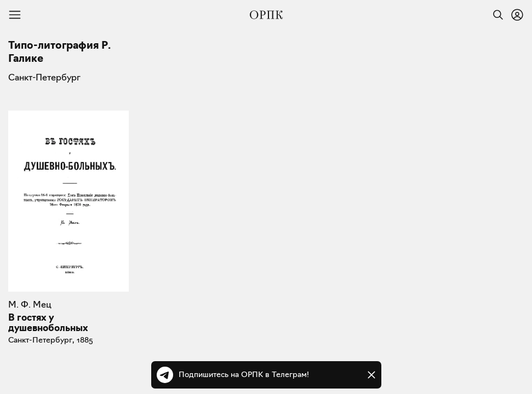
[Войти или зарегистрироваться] (517, 15)
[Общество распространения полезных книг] (266, 15)
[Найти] (495, 15)
